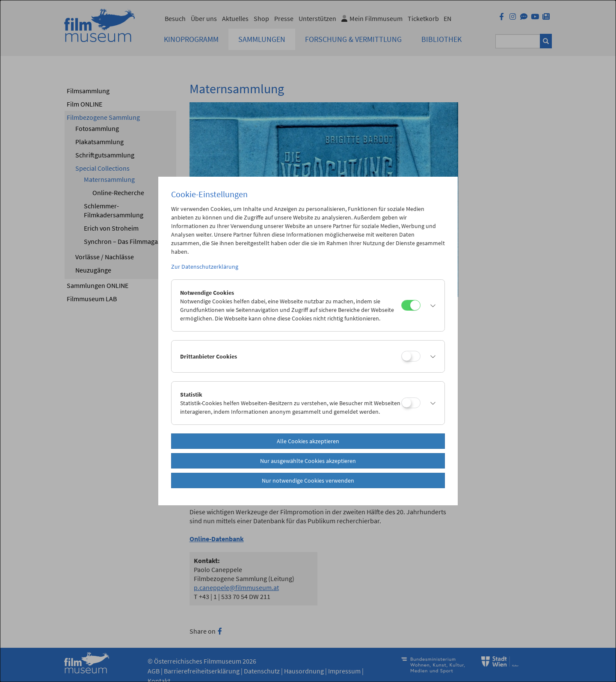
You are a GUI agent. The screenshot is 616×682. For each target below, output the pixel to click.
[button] (430, 305)
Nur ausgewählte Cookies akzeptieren (308, 461)
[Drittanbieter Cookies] (411, 356)
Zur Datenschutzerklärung (205, 267)
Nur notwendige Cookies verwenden (308, 480)
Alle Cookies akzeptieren (308, 441)
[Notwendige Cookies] (411, 305)
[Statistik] (411, 403)
